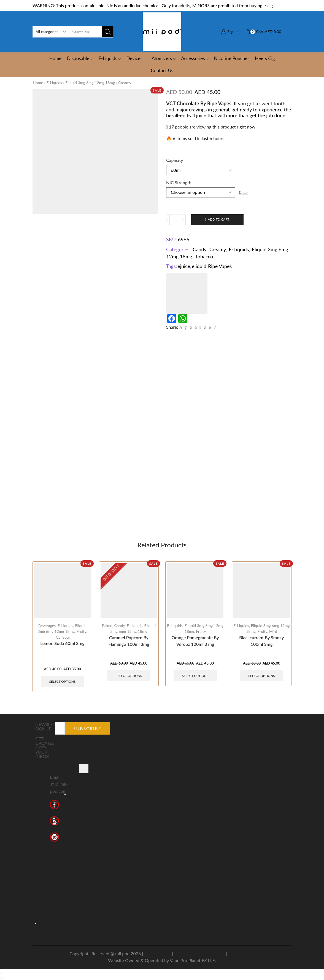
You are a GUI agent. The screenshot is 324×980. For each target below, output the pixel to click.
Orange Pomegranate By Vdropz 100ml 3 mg (195, 641)
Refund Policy (241, 953)
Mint (273, 631)
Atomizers (164, 58)
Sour (66, 637)
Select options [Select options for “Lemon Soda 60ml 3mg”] (63, 682)
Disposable (80, 58)
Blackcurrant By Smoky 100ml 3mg (261, 641)
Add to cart (218, 219)
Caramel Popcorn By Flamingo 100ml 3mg (129, 641)
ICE (57, 637)
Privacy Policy (158, 953)
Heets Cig (265, 58)
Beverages (47, 626)
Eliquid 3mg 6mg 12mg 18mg (90, 83)
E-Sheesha (145, 781)
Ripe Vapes (220, 266)
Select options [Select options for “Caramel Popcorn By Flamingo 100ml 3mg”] (129, 676)
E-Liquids (110, 58)
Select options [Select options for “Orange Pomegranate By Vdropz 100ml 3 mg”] (195, 676)
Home (56, 58)
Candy (199, 249)
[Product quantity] (176, 220)
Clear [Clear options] (243, 192)
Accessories (195, 58)
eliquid (199, 266)
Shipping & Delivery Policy (199, 953)
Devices (136, 58)
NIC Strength (179, 182)
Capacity (175, 160)
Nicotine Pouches (232, 58)
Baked (107, 626)
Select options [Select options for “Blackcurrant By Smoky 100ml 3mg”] (262, 676)
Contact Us (162, 70)
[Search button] (107, 32)
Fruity (81, 631)
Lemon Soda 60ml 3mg (62, 643)
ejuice (184, 266)
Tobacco (204, 256)
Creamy (125, 83)
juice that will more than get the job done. (242, 115)
